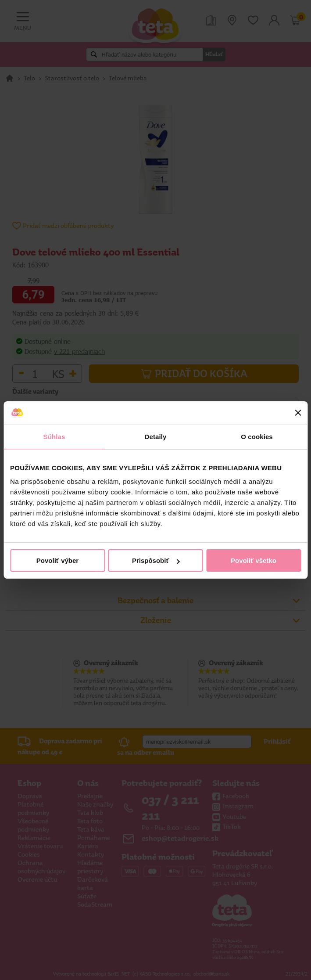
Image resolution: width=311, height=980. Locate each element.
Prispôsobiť (156, 560)
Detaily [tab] (156, 437)
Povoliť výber (57, 560)
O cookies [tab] (257, 437)
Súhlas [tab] (54, 437)
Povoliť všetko (254, 560)
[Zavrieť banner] (298, 413)
